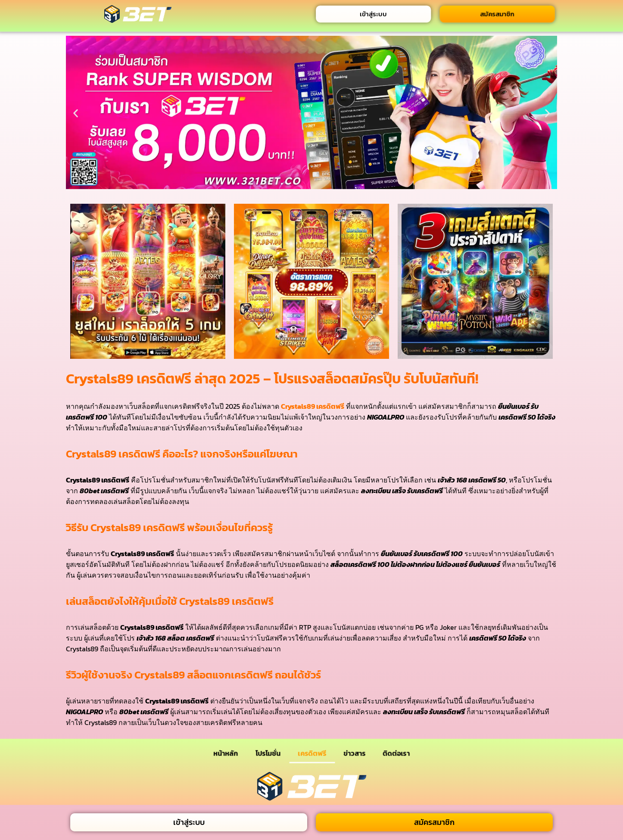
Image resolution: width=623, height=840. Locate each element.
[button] (76, 113)
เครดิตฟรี (312, 753)
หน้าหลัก (226, 753)
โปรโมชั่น (268, 753)
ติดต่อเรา (396, 753)
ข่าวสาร (355, 753)
